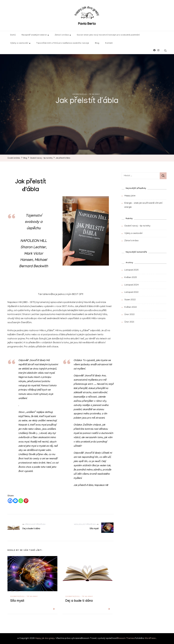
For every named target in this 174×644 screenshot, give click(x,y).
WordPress (150, 638)
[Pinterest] (26, 501)
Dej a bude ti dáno (79, 601)
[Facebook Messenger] (15, 501)
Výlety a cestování (19, 43)
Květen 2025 (131, 278)
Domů (13, 35)
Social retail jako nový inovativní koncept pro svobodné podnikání (108, 35)
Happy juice (130, 196)
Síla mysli (17, 601)
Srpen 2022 (130, 300)
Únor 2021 (129, 322)
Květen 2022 (131, 307)
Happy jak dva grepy (45, 638)
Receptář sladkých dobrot (34, 35)
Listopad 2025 (131, 270)
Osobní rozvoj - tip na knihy (86, 94)
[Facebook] (10, 501)
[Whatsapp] (21, 501)
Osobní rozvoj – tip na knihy (137, 226)
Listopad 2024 (132, 285)
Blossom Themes (126, 638)
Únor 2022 (129, 315)
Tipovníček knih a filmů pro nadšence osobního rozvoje (63, 43)
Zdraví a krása (62, 35)
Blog (97, 43)
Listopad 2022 (131, 292)
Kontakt (109, 43)
